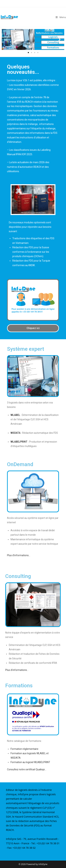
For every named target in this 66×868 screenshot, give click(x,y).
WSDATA (15, 433)
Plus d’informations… (19, 555)
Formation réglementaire (24, 749)
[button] (7, 40)
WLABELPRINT (19, 442)
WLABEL (15, 415)
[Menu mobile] (61, 17)
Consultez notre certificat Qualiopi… (27, 769)
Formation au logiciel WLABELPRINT (30, 762)
